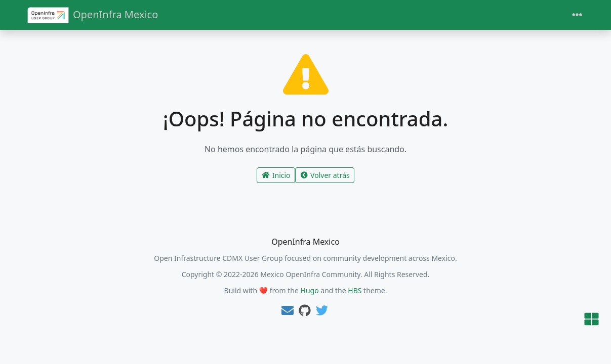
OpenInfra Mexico (93, 15)
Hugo (310, 290)
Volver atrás (325, 175)
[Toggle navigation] (577, 15)
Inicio (276, 175)
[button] (592, 320)
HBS (355, 290)
